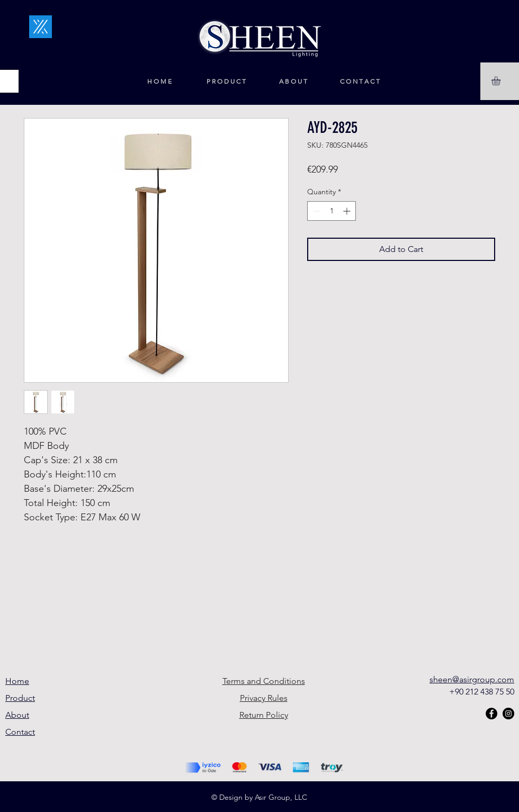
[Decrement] (315, 211)
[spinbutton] (332, 211)
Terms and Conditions (264, 681)
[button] (501, 81)
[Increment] (348, 211)
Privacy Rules (264, 698)
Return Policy (264, 715)
